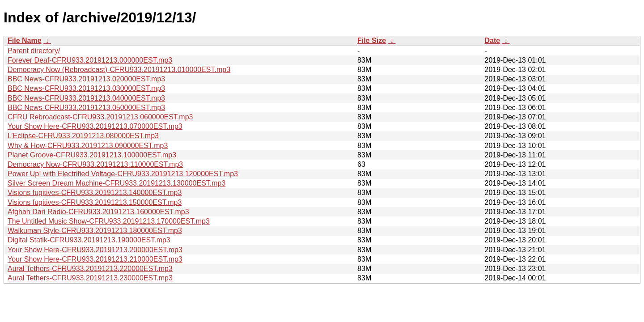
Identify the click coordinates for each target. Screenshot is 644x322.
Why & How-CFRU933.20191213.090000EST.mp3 (88, 146)
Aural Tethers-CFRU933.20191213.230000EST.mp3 (90, 278)
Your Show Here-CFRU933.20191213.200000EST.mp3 (95, 250)
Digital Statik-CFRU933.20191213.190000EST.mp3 (89, 240)
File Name (25, 40)
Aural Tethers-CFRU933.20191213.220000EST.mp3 (90, 269)
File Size (372, 40)
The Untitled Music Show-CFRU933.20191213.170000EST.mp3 (109, 221)
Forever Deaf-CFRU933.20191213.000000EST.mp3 (90, 60)
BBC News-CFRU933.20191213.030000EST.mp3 (86, 88)
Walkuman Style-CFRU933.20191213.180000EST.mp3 (95, 231)
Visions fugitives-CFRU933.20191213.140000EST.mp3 (95, 193)
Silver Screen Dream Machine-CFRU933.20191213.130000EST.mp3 (117, 183)
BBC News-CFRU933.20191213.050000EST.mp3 (86, 108)
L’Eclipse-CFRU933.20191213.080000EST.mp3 (83, 136)
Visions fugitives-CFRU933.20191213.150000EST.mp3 (95, 202)
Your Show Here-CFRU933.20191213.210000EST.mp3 (95, 259)
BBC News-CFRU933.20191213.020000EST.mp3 (86, 79)
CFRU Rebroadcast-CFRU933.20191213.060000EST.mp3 (100, 117)
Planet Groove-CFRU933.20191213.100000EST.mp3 (92, 155)
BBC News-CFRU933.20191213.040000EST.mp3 (86, 98)
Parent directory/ (34, 51)
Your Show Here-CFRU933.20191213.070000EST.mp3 (95, 126)
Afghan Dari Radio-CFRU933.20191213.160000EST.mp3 (98, 212)
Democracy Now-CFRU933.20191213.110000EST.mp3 (95, 164)
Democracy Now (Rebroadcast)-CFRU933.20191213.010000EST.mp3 (119, 70)
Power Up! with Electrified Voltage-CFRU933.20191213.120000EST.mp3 (123, 174)
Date (492, 40)
